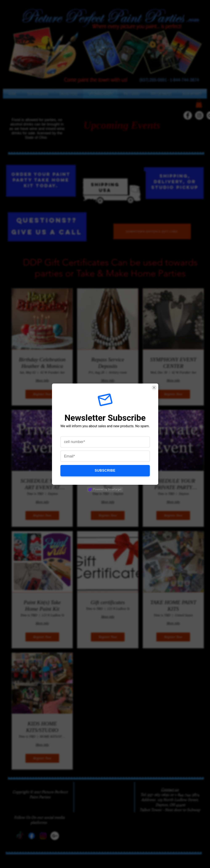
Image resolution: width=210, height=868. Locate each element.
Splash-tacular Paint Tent (108, 484)
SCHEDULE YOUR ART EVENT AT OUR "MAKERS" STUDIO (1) (42, 484)
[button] (132, 94)
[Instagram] (43, 836)
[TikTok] (176, 115)
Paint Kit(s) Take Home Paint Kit (42, 606)
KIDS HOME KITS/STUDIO (42, 727)
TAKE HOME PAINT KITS (173, 606)
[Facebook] (32, 836)
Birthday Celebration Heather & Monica (42, 363)
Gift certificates (108, 602)
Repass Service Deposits (108, 363)
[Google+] (55, 836)
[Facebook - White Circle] (188, 115)
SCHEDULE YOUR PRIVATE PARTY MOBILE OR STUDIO (173, 484)
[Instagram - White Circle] (199, 115)
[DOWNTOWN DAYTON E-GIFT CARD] (152, 231)
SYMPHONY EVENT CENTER (173, 363)
